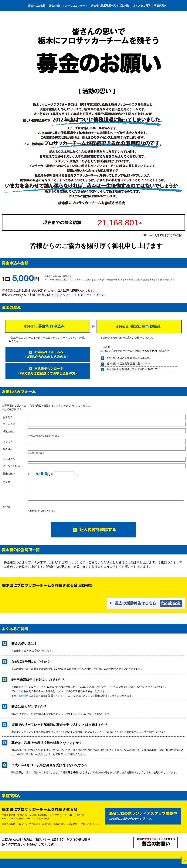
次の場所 (24, 696)
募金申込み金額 (37, 6)
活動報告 (124, 6)
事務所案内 (160, 6)
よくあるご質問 (142, 6)
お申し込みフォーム (77, 6)
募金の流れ (55, 6)
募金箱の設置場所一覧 (104, 6)
